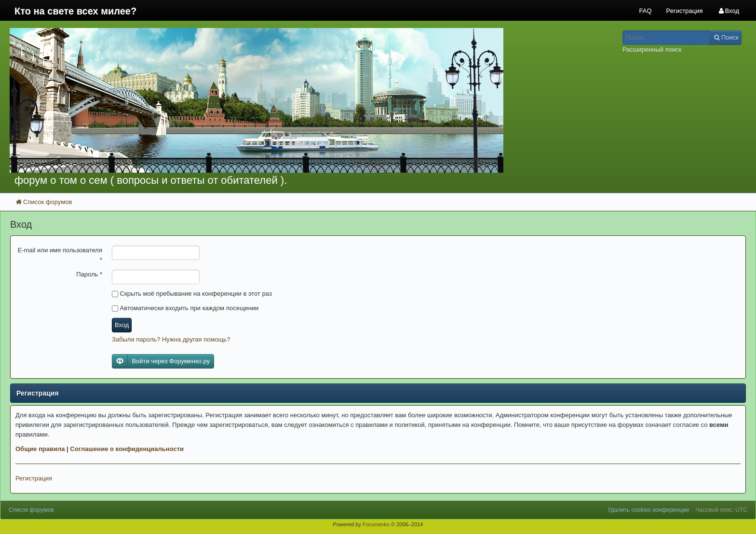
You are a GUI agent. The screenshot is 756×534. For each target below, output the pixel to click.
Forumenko (376, 524)
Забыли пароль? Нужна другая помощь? (171, 339)
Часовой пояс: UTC (722, 510)
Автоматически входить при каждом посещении (185, 308)
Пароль (89, 274)
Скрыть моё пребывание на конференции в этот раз (192, 294)
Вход (122, 325)
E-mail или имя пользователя (60, 255)
